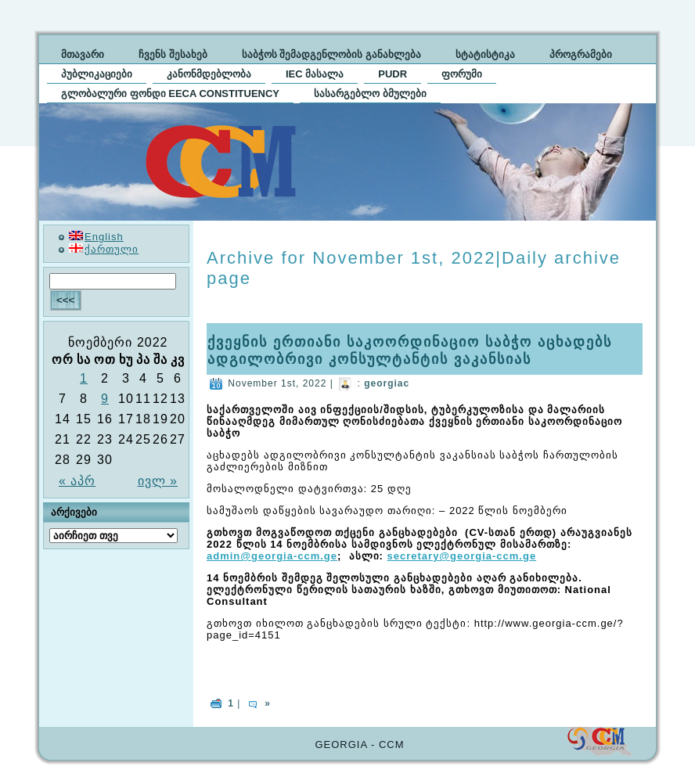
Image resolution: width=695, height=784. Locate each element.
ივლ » (158, 481)
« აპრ (77, 481)
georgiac (387, 383)
